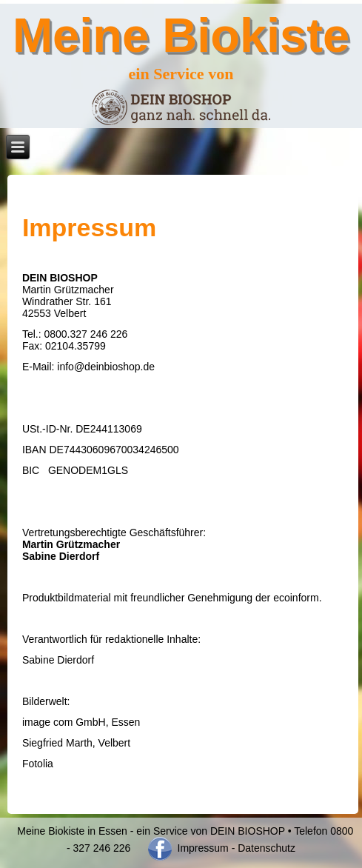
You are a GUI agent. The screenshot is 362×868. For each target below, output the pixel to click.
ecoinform (296, 598)
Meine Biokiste (181, 35)
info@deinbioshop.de (106, 367)
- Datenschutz (264, 848)
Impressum (202, 848)
